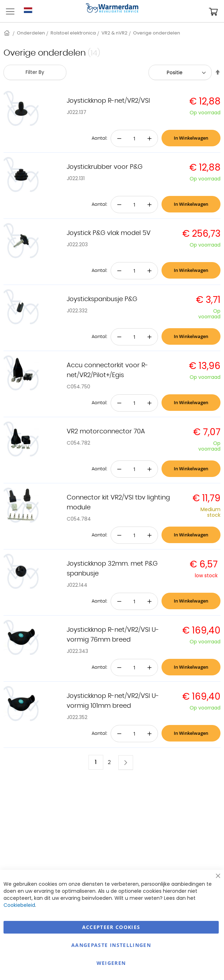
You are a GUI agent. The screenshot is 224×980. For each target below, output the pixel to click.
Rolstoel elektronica (73, 33)
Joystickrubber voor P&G (105, 167)
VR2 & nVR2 (114, 33)
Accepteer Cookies (111, 927)
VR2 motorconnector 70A (106, 432)
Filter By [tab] (35, 72)
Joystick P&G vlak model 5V (109, 233)
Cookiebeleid (19, 905)
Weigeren (111, 963)
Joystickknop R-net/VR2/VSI (108, 101)
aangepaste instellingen (111, 945)
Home (7, 33)
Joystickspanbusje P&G (102, 299)
